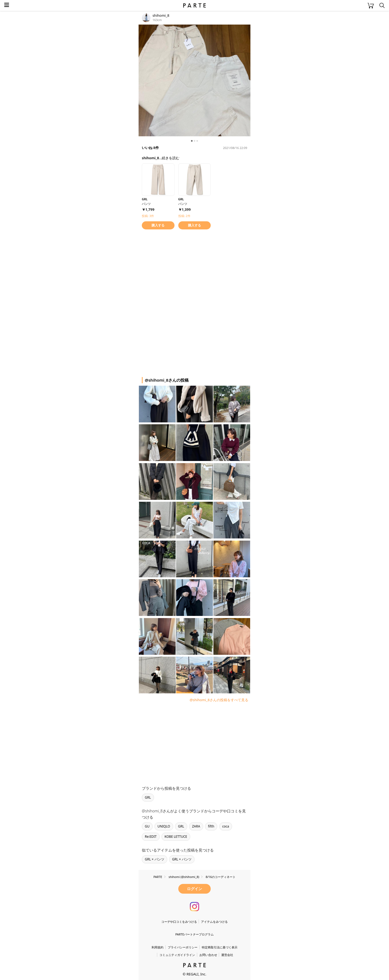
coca (226, 826)
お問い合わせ (208, 955)
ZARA (196, 826)
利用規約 (157, 947)
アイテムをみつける (214, 922)
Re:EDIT (151, 837)
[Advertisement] (182, 269)
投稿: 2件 (184, 216)
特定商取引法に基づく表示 (220, 947)
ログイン (194, 889)
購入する (158, 225)
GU (147, 826)
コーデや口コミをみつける (179, 922)
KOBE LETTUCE (176, 837)
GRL (148, 797)
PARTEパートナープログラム (194, 934)
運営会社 (227, 955)
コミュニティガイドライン (177, 955)
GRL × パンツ (155, 859)
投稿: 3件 (148, 216)
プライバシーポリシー (183, 947)
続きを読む (171, 158)
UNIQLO (164, 826)
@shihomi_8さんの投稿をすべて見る (219, 700)
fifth (211, 826)
